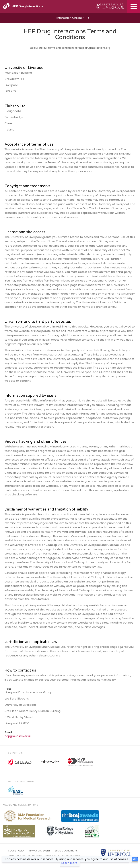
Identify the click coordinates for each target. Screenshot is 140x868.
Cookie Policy (16, 851)
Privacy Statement (39, 851)
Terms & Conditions (66, 851)
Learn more (69, 863)
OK (135, 859)
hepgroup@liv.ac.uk (18, 736)
